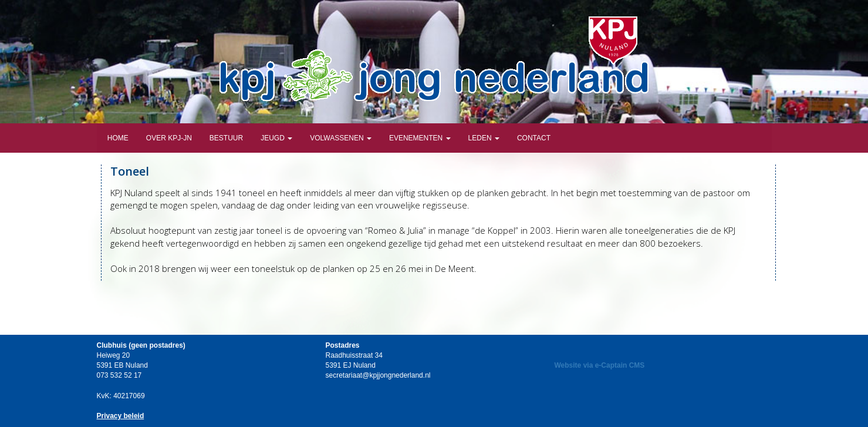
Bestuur (226, 138)
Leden (484, 138)
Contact (534, 138)
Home (117, 138)
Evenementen (420, 138)
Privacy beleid (121, 416)
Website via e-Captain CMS (600, 365)
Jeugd (276, 138)
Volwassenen (341, 138)
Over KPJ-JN (169, 138)
